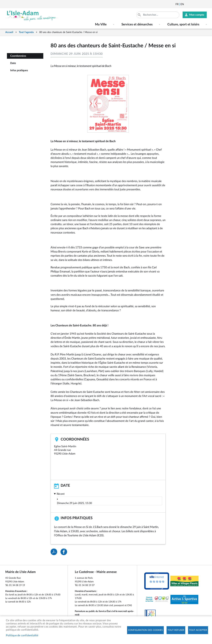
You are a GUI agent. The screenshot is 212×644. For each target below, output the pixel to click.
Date (13, 63)
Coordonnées (18, 56)
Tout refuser (176, 630)
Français (177, 4)
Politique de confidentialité (22, 635)
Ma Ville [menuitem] (101, 24)
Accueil (9, 32)
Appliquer (140, 15)
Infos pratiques (19, 70)
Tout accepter (198, 630)
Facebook (196, 4)
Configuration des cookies (145, 630)
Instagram (205, 4)
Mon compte (197, 15)
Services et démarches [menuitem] (137, 24)
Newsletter (187, 4)
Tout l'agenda (26, 32)
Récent (61, 494)
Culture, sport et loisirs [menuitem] (183, 24)
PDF (54, 552)
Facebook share (64, 552)
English (182, 4)
